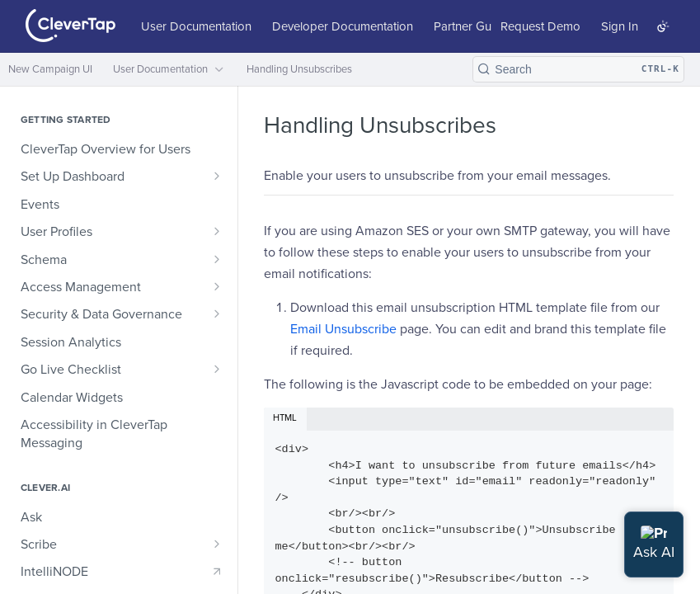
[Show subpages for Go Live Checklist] (217, 369)
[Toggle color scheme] (663, 26)
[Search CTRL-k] (578, 69)
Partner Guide (471, 26)
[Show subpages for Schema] (217, 259)
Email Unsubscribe (343, 329)
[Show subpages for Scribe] (217, 544)
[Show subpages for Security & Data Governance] (217, 313)
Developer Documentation (343, 26)
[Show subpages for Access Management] (217, 286)
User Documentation (196, 26)
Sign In (620, 26)
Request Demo (540, 26)
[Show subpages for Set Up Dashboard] (217, 176)
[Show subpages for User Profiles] (217, 231)
